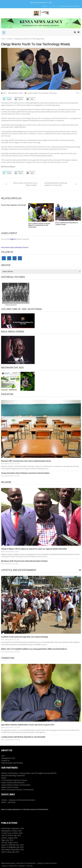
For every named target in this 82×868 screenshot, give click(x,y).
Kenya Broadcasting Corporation (13, 775)
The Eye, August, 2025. (10, 842)
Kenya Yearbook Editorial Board (13, 783)
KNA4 (3, 552)
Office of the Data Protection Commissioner (17, 790)
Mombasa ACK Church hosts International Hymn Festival (24, 561)
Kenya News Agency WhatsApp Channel (15, 247)
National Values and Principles (69, 6)
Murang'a (45, 93)
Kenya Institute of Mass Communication (16, 785)
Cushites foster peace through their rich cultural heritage (25, 637)
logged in (13, 239)
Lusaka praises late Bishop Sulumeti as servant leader (23, 737)
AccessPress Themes (50, 863)
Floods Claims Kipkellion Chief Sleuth (14, 205)
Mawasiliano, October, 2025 (12, 831)
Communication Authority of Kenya (14, 780)
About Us (5, 866)
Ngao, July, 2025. (7, 840)
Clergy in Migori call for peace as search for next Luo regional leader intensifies (34, 549)
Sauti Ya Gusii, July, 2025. (10, 852)
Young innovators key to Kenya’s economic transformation (25, 473)
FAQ (54, 6)
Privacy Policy (13, 866)
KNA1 (5, 93)
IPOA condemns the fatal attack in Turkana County (67, 224)
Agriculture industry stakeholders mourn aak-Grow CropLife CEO (28, 725)
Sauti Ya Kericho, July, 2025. (11, 835)
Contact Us (45, 6)
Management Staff (8, 758)
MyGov (4, 778)
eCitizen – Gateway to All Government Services (18, 800)
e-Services (29, 866)
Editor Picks (37, 93)
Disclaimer (22, 866)
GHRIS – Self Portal (8, 802)
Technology (53, 93)
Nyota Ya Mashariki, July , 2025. (13, 845)
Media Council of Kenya (10, 787)
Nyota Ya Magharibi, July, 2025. (13, 847)
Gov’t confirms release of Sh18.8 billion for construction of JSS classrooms (39, 225)
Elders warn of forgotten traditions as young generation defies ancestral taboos (34, 649)
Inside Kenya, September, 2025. (13, 828)
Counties (10, 39)
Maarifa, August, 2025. (9, 838)
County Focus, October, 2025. (12, 833)
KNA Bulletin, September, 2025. (13, 849)
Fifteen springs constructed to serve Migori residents (25, 184)
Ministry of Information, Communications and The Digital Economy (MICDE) (29, 773)
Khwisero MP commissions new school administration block (26, 461)
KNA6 (3, 464)
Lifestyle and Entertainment (19, 570)
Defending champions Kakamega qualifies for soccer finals (56, 184)
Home (3, 39)
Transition (8, 658)
